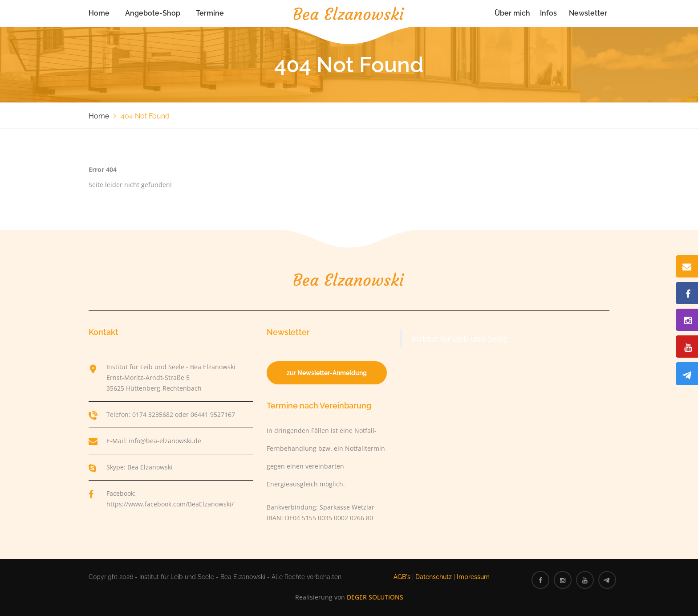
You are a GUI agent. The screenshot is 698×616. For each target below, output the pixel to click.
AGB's (402, 577)
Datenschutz (434, 577)
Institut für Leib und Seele (459, 339)
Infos (548, 13)
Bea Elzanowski (150, 467)
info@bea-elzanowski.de (165, 441)
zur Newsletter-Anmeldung (327, 373)
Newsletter (588, 13)
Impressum (473, 577)
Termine (210, 13)
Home (99, 13)
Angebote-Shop (153, 13)
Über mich (512, 13)
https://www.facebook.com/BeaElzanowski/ (170, 504)
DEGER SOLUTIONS (375, 597)
